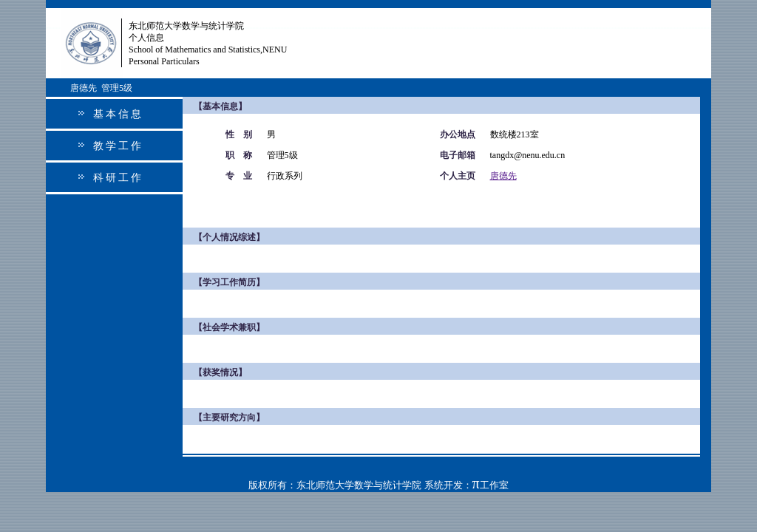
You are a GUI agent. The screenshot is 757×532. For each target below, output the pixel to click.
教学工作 (118, 146)
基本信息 (118, 114)
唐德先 (503, 176)
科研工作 (118, 178)
